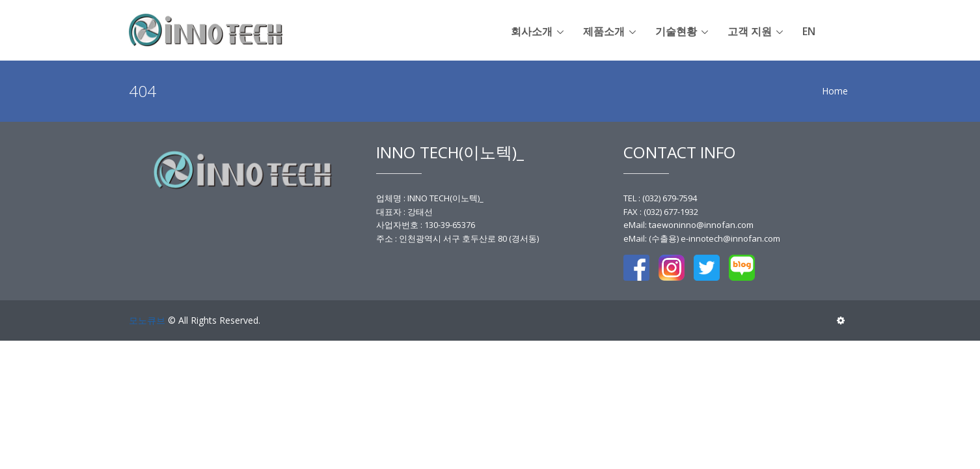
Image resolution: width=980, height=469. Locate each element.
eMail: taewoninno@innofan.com (688, 225)
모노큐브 (147, 320)
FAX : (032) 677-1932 (661, 212)
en (809, 31)
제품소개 (604, 31)
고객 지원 (750, 31)
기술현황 (676, 31)
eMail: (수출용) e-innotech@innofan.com (702, 238)
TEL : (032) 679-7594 (660, 198)
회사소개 (532, 31)
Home (835, 91)
